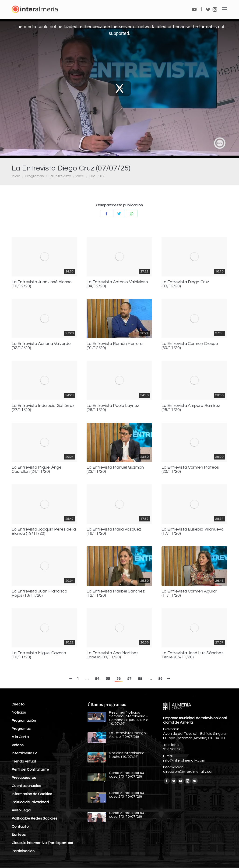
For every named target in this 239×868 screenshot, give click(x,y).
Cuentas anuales (26, 786)
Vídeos (18, 745)
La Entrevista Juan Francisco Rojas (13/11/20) (40, 593)
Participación (23, 851)
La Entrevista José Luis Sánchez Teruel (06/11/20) (192, 655)
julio (92, 176)
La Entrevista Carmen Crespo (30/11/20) (190, 346)
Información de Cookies (32, 794)
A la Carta (20, 737)
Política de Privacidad (30, 802)
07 (102, 176)
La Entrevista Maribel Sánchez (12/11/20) (116, 593)
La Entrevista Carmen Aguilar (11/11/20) (189, 593)
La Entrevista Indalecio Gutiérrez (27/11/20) (43, 408)
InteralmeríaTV (24, 753)
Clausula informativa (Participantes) (42, 843)
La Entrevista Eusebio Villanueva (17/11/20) (193, 531)
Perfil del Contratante (30, 769)
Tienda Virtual (24, 761)
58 (140, 679)
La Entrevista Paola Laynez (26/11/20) (113, 408)
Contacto (20, 827)
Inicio (16, 176)
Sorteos (19, 835)
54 (97, 679)
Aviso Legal (21, 810)
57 (129, 679)
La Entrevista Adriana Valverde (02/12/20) (41, 346)
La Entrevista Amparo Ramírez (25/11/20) (191, 408)
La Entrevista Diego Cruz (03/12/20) (185, 284)
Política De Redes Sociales (35, 818)
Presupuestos (24, 778)
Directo (18, 704)
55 (108, 679)
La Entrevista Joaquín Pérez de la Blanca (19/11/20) (44, 531)
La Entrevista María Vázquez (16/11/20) (114, 531)
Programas (34, 176)
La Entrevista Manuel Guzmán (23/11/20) (115, 470)
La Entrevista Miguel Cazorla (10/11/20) (39, 655)
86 (160, 679)
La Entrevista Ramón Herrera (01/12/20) (115, 346)
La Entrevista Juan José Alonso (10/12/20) (42, 284)
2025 (80, 176)
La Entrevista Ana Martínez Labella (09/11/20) (112, 655)
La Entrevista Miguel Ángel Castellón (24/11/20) (37, 470)
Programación (24, 721)
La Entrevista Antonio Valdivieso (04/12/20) (117, 284)
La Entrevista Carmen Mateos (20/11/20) (190, 470)
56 (119, 679)
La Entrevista (60, 176)
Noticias (19, 712)
